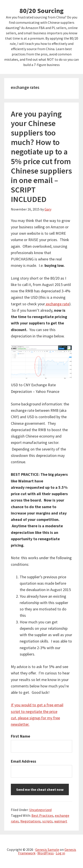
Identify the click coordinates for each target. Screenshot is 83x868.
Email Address (23, 761)
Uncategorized (40, 810)
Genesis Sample (47, 850)
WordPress (46, 853)
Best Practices (42, 815)
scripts (47, 821)
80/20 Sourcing (41, 11)
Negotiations (31, 821)
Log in (60, 853)
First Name (20, 736)
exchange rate (57, 304)
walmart (61, 821)
